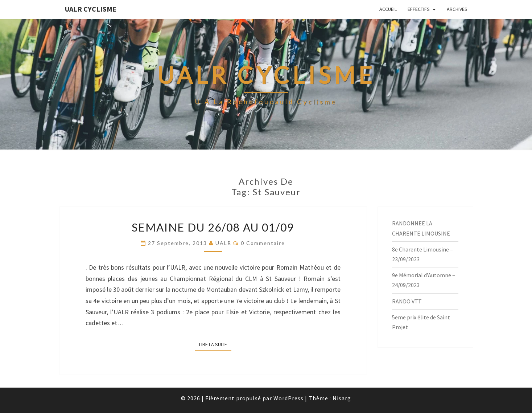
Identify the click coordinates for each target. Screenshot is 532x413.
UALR (223, 243)
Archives (457, 9)
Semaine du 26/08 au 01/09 (213, 227)
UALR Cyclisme (91, 9)
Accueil (388, 9)
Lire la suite (215, 344)
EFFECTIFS (419, 9)
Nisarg (342, 398)
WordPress (288, 398)
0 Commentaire (263, 243)
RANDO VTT (407, 301)
